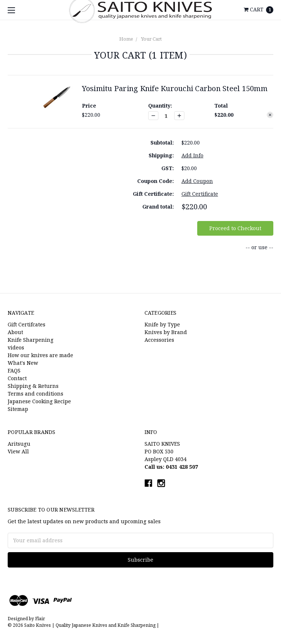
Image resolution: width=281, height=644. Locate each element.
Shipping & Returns (33, 386)
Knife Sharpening (31, 340)
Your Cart (151, 39)
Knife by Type (162, 324)
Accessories (159, 340)
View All (18, 451)
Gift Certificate (200, 194)
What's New (23, 363)
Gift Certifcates (27, 324)
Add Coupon (197, 181)
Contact (17, 378)
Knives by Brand (166, 332)
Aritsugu (19, 444)
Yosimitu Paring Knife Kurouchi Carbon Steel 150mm (175, 88)
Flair (40, 619)
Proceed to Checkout (235, 228)
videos (16, 347)
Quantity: (160, 106)
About (15, 332)
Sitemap (18, 409)
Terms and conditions (35, 394)
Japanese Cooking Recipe (39, 401)
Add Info (192, 155)
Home (126, 39)
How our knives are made (40, 355)
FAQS (14, 370)
